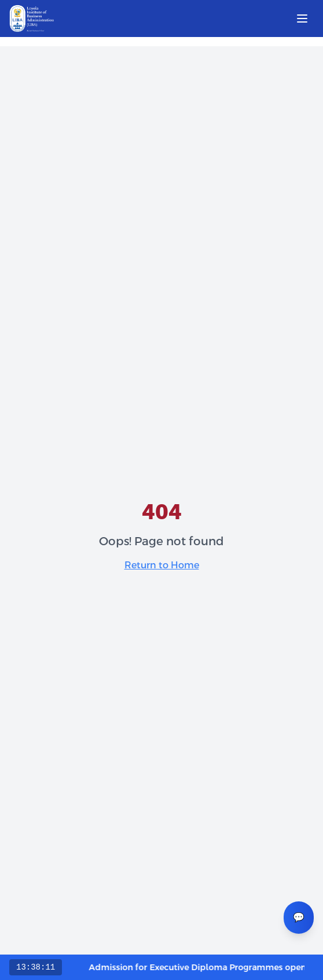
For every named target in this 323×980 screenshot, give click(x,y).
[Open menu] (302, 19)
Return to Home (162, 565)
